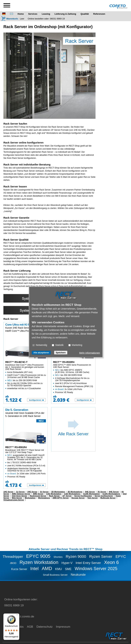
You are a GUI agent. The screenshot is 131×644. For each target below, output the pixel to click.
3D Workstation (58, 492)
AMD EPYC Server (61, 498)
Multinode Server (108, 498)
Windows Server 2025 (96, 569)
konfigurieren (35, 400)
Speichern (61, 353)
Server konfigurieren (104, 496)
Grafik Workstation (91, 494)
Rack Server (54, 496)
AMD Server (38, 494)
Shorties (58, 557)
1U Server (20, 492)
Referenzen (99, 14)
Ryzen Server (101, 557)
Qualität (85, 14)
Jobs (20, 627)
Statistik (58, 345)
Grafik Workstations (111, 494)
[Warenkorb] (10, 19)
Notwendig (40, 345)
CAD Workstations (72, 494)
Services (33, 14)
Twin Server (93, 498)
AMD (47, 568)
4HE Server (114, 492)
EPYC (121, 557)
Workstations (44, 498)
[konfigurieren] (36, 400)
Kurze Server (19, 569)
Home (21, 14)
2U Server (44, 492)
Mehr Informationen (90, 353)
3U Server (102, 492)
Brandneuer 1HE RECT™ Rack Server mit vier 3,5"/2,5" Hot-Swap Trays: (26, 463)
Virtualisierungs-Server (14, 500)
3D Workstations (75, 492)
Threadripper (13, 557)
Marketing (75, 345)
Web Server (17, 498)
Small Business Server (55, 575)
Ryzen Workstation (39, 562)
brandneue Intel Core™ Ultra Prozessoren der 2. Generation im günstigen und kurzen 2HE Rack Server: (26, 377)
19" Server (67, 496)
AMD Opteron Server (21, 494)
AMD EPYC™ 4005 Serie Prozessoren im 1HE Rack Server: (74, 379)
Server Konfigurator (83, 496)
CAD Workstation (54, 494)
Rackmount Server (38, 496)
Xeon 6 (111, 562)
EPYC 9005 (38, 556)
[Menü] (17, 616)
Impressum (63, 627)
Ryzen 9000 (76, 557)
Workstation (30, 498)
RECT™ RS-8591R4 (16, 447)
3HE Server (90, 492)
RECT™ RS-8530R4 (64, 362)
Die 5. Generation (17, 410)
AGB (30, 627)
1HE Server (8, 492)
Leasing (46, 14)
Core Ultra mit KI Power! (21, 325)
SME (68, 569)
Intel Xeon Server (19, 496)
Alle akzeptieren (41, 353)
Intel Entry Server (88, 563)
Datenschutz (45, 627)
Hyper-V (67, 563)
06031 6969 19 (57, 19)
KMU (59, 569)
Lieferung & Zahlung (65, 14)
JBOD (13, 563)
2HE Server (32, 492)
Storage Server (78, 498)
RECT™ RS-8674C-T (16, 362)
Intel (34, 569)
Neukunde (78, 575)
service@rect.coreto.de (19, 616)
